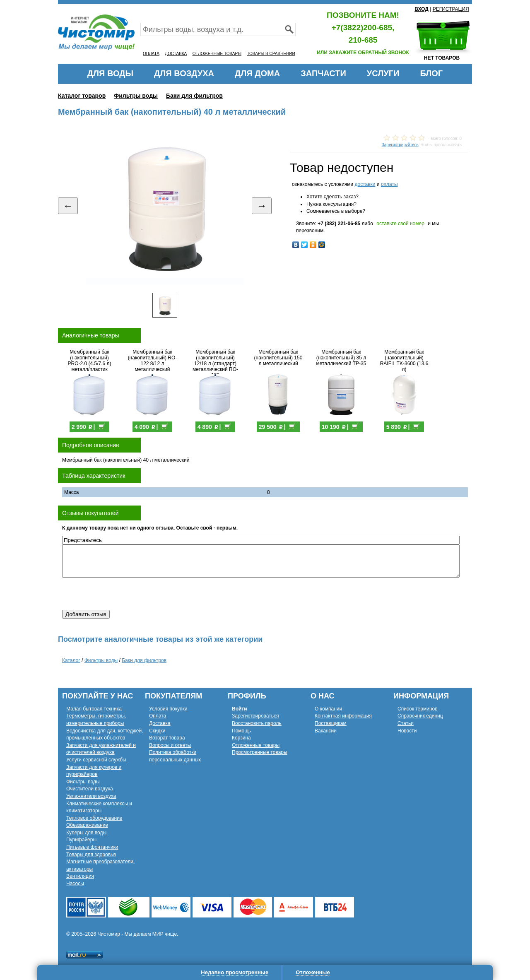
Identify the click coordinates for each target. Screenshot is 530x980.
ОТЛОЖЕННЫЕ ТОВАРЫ (217, 54)
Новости (407, 731)
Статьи (406, 723)
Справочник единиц (420, 716)
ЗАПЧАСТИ (323, 73)
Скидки (157, 731)
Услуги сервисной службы (96, 760)
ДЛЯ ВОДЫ (110, 73)
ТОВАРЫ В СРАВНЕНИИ (271, 54)
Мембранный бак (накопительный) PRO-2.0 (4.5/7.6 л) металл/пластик (89, 361)
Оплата (158, 716)
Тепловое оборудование (94, 818)
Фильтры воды (136, 96)
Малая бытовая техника (94, 709)
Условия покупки (168, 709)
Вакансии (326, 731)
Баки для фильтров (194, 96)
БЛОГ (431, 73)
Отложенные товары (256, 745)
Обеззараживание (87, 825)
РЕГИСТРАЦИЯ (451, 9)
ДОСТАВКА (176, 54)
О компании (328, 709)
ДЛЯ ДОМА (257, 73)
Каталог (71, 660)
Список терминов (418, 709)
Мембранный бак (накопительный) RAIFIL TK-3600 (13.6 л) (404, 361)
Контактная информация (343, 716)
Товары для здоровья (91, 855)
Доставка (160, 723)
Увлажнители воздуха (91, 796)
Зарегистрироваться (255, 716)
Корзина (241, 738)
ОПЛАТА (151, 54)
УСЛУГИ (383, 73)
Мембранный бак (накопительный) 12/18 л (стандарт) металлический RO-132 (215, 364)
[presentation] (125, 594)
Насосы (75, 884)
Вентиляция (80, 876)
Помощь (241, 731)
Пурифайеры (81, 840)
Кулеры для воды (86, 833)
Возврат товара (167, 738)
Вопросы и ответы (170, 745)
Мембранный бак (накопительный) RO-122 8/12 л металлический (153, 361)
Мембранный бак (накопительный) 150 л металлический (278, 358)
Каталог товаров (82, 96)
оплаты (389, 184)
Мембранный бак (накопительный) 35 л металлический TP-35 (341, 358)
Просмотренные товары (260, 752)
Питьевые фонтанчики (92, 847)
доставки (365, 184)
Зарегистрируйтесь (400, 145)
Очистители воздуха (90, 789)
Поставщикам (331, 723)
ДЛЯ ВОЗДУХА (184, 73)
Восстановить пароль (257, 723)
